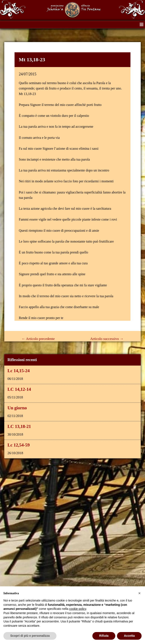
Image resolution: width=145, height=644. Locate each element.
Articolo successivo (107, 339)
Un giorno (17, 408)
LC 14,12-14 (19, 389)
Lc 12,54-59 (19, 445)
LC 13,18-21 (19, 426)
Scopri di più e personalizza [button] (30, 636)
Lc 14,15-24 (19, 371)
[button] (142, 25)
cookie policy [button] (78, 609)
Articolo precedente (38, 339)
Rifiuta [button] (104, 636)
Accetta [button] (129, 636)
